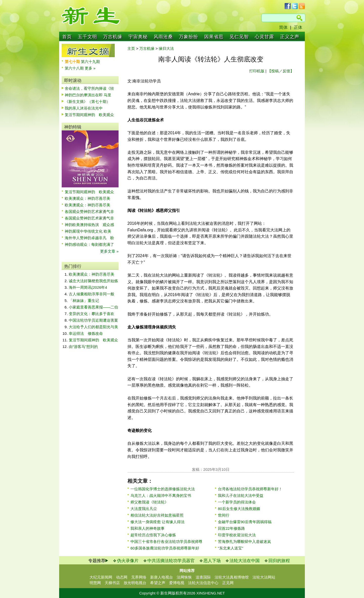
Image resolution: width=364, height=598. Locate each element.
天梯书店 (112, 583)
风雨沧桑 (163, 37)
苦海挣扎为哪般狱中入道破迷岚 (244, 541)
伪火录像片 (128, 561)
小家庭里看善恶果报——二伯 (93, 307)
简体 (283, 27)
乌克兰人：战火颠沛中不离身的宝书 (161, 495)
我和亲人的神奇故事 (147, 528)
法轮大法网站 (264, 577)
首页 (67, 37)
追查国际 (203, 577)
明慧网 (95, 583)
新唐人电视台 (162, 577)
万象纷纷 (189, 37)
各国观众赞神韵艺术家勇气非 (89, 212)
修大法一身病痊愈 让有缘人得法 (157, 522)
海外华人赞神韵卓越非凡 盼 (89, 238)
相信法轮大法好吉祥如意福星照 (157, 515)
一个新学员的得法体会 (237, 502)
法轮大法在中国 (245, 561)
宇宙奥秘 (138, 37)
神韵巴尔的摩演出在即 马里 (88, 95)
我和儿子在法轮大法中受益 (241, 495)
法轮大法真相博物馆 (232, 577)
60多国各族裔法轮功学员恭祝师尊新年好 (165, 548)
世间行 (224, 515)
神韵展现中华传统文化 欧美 (88, 231)
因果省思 (214, 37)
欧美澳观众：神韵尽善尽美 (89, 198)
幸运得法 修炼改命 (86, 333)
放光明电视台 (135, 583)
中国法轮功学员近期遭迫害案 (93, 320)
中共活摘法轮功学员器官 (171, 561)
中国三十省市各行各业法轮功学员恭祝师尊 (166, 541)
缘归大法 (166, 48)
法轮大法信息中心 (203, 583)
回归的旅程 (279, 561)
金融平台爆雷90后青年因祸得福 (245, 522)
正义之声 (290, 37)
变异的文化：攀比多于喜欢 (92, 314)
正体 (298, 27)
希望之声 (158, 583)
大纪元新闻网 (101, 577)
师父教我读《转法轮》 (149, 502)
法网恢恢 (184, 577)
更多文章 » (109, 251)
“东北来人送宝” (231, 548)
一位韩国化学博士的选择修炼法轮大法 (163, 489)
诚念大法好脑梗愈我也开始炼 (93, 281)
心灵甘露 (264, 37)
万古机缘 (113, 37)
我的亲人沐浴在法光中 (84, 108)
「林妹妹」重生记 (84, 301)
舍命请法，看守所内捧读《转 (89, 88)
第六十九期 (90, 62)
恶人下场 (212, 561)
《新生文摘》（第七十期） (87, 102)
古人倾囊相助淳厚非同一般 (92, 294)
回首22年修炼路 (231, 528)
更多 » (90, 68)
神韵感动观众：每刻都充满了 (89, 244)
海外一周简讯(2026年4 (88, 287)
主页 (131, 48)
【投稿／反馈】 (281, 71)
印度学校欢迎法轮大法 (237, 535)
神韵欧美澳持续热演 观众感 (89, 225)
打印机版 (257, 71)
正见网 (228, 583)
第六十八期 (75, 68)
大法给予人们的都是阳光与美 (93, 327)
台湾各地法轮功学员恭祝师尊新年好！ (250, 489)
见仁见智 (239, 37)
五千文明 (87, 37)
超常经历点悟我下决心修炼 (153, 535)
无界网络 (139, 577)
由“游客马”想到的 (83, 347)
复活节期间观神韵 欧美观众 (89, 115)
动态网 (122, 577)
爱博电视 (177, 583)
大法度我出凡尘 (144, 509)
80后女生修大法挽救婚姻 (239, 509)
